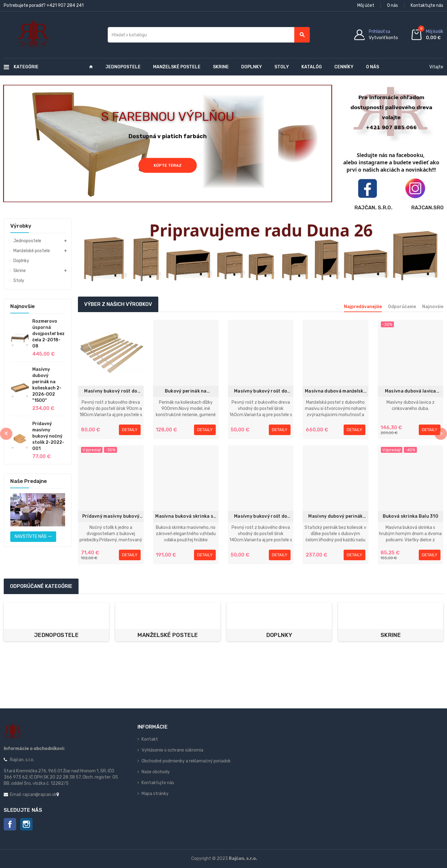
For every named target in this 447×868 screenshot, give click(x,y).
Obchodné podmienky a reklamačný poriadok (186, 761)
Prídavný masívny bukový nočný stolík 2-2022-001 (48, 436)
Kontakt (150, 739)
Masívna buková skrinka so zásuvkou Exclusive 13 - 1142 (186, 517)
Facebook (10, 824)
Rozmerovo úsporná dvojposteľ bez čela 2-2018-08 (48, 334)
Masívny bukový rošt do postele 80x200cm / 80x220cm (261, 391)
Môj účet (366, 5)
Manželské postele (168, 635)
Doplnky (279, 635)
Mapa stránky (155, 794)
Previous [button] (6, 434)
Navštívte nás (33, 536)
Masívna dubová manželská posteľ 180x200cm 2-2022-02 (336, 391)
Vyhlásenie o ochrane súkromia (172, 750)
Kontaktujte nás (427, 5)
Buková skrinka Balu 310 (411, 516)
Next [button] (441, 434)
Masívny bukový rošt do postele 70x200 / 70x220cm (261, 517)
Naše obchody (156, 772)
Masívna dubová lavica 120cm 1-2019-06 (411, 391)
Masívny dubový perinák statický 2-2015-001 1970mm (335, 517)
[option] (56, 622)
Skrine (391, 635)
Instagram (26, 824)
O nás (393, 5)
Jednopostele (56, 635)
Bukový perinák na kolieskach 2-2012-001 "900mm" (186, 391)
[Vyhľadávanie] (209, 35)
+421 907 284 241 (65, 5)
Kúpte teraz (168, 165)
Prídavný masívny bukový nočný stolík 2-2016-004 (111, 517)
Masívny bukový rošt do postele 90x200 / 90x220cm (111, 391)
